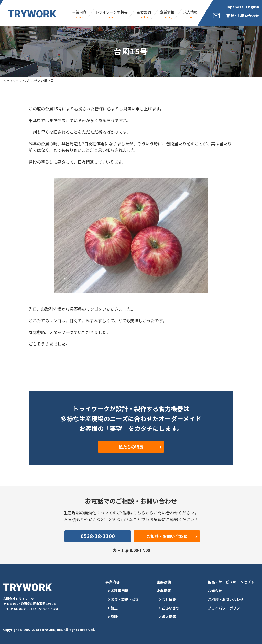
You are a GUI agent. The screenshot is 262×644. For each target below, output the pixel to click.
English (253, 7)
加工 (114, 608)
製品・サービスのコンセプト (231, 582)
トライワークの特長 (112, 14)
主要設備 (144, 14)
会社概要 (169, 599)
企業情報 (167, 14)
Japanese (235, 7)
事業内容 (79, 14)
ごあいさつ (171, 608)
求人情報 (190, 14)
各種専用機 (119, 591)
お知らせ (215, 591)
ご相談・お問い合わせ (226, 599)
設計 (114, 617)
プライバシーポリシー (226, 608)
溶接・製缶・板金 (125, 599)
